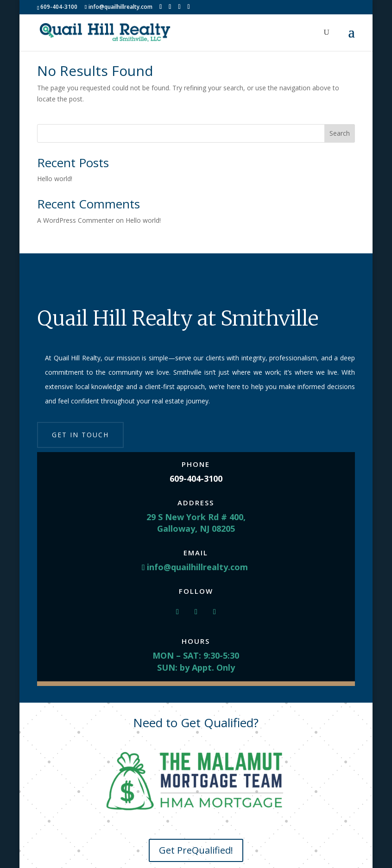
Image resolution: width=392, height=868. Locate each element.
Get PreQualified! (196, 850)
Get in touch (80, 435)
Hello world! (55, 179)
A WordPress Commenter (76, 220)
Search (340, 133)
